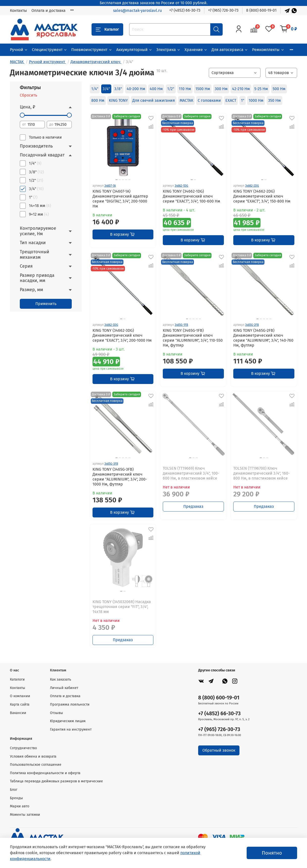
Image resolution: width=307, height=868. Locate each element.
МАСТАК (186, 100)
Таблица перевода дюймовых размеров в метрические (56, 781)
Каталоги (17, 679)
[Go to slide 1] (192, 180)
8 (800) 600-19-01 (261, 10)
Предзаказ (193, 506)
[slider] (22, 115)
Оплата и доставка (48, 11)
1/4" (95, 89)
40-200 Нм (136, 89)
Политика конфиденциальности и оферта (45, 773)
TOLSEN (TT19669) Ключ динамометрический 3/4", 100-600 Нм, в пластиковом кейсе (191, 473)
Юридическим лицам (68, 721)
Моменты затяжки (25, 815)
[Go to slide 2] (195, 180)
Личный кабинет (64, 688)
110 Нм (185, 89)
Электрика (168, 50)
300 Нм (221, 89)
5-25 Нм (261, 89)
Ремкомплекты (268, 50)
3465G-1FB (181, 325)
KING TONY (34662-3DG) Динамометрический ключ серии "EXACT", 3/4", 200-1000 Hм (122, 335)
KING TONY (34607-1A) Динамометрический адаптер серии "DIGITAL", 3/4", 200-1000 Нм (120, 199)
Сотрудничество (23, 748)
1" (243, 100)
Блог (14, 790)
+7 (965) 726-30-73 (223, 10)
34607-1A (110, 186)
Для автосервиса (230, 50)
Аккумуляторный (134, 50)
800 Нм (98, 100)
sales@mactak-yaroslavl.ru (137, 11)
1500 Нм (203, 89)
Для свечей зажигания (154, 100)
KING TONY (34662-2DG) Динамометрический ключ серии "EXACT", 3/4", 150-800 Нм (262, 196)
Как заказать (60, 679)
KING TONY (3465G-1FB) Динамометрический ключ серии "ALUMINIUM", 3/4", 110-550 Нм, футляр (193, 338)
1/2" (171, 89)
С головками (209, 100)
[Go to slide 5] (129, 180)
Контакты (18, 11)
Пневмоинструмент (92, 50)
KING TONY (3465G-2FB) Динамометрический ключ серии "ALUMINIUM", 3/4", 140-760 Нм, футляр (263, 338)
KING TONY (118, 100)
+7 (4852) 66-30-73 (185, 10)
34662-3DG (111, 325)
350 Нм (274, 100)
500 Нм (279, 89)
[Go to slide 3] (123, 180)
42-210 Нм (241, 89)
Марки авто (20, 806)
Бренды (16, 798)
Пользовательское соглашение (36, 765)
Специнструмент (50, 50)
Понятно (272, 853)
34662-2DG (252, 186)
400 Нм (156, 89)
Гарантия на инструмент (71, 729)
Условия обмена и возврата (33, 756)
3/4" (106, 89)
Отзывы (57, 713)
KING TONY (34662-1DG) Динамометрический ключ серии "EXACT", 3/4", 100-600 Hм (191, 196)
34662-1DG (181, 186)
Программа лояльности (70, 704)
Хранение (196, 50)
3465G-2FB (252, 325)
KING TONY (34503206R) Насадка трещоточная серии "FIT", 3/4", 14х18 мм (122, 607)
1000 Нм (256, 100)
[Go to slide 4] (126, 180)
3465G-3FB (111, 464)
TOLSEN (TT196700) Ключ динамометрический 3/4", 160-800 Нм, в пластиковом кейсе (261, 473)
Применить (46, 304)
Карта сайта (20, 704)
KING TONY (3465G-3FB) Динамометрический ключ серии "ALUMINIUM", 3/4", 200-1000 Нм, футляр (120, 477)
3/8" (118, 89)
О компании (20, 696)
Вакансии (18, 713)
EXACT (231, 100)
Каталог (107, 29)
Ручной (19, 50)
